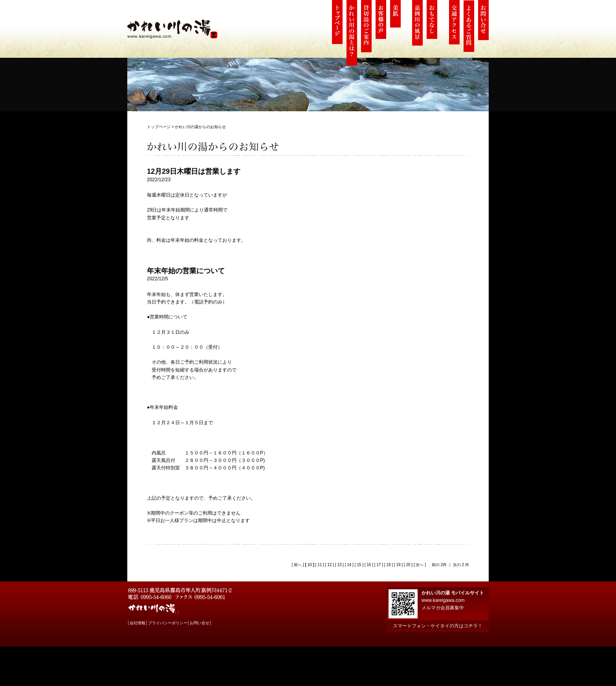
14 (349, 565)
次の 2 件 (461, 565)
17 (379, 565)
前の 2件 (439, 565)
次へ (419, 565)
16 (369, 565)
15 (359, 565)
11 (320, 565)
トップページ (159, 127)
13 (339, 565)
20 (408, 565)
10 (310, 565)
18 (388, 565)
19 (398, 565)
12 (329, 565)
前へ (297, 565)
